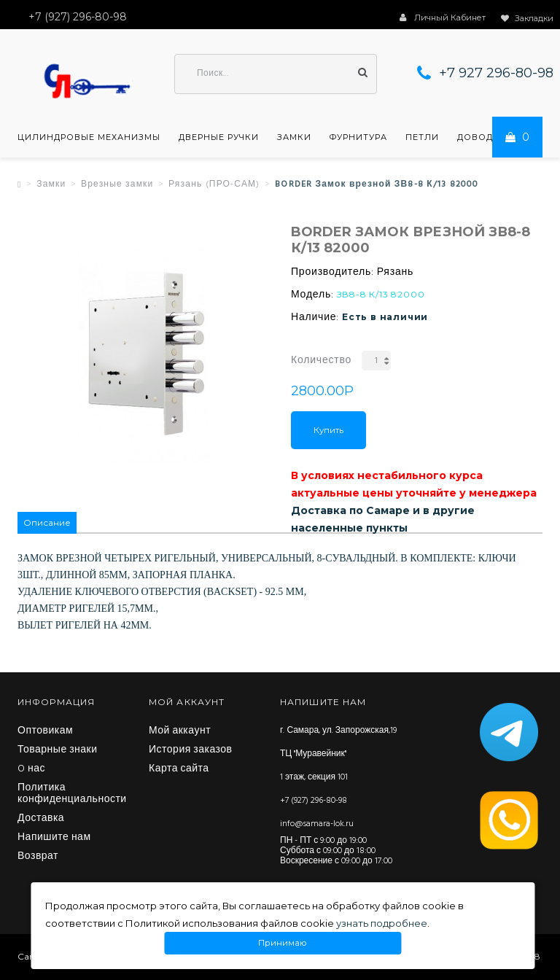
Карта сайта (179, 769)
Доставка (41, 819)
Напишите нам (54, 838)
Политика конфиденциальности (72, 794)
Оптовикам (45, 731)
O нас (31, 769)
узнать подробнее (382, 923)
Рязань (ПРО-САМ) (214, 184)
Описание (47, 522)
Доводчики (489, 137)
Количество (321, 361)
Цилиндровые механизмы (89, 137)
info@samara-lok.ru (317, 824)
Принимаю (283, 943)
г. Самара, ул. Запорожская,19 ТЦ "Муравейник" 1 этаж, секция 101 (338, 754)
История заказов (191, 750)
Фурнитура (358, 137)
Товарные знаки (58, 750)
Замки (294, 137)
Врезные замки (117, 184)
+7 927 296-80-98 (496, 73)
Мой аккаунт (180, 731)
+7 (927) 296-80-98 (314, 801)
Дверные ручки (219, 137)
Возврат (38, 857)
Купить (328, 430)
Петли (422, 137)
